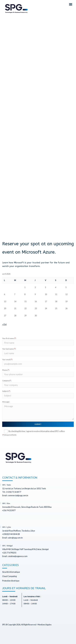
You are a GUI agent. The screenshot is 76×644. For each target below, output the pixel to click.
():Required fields (9, 435)
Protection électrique (11, 581)
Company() (7, 381)
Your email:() (7, 360)
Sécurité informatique (11, 572)
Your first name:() (9, 338)
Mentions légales (45, 625)
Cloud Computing (9, 576)
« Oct (4, 324)
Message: (6, 402)
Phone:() (6, 370)
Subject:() (6, 391)
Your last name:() (9, 349)
